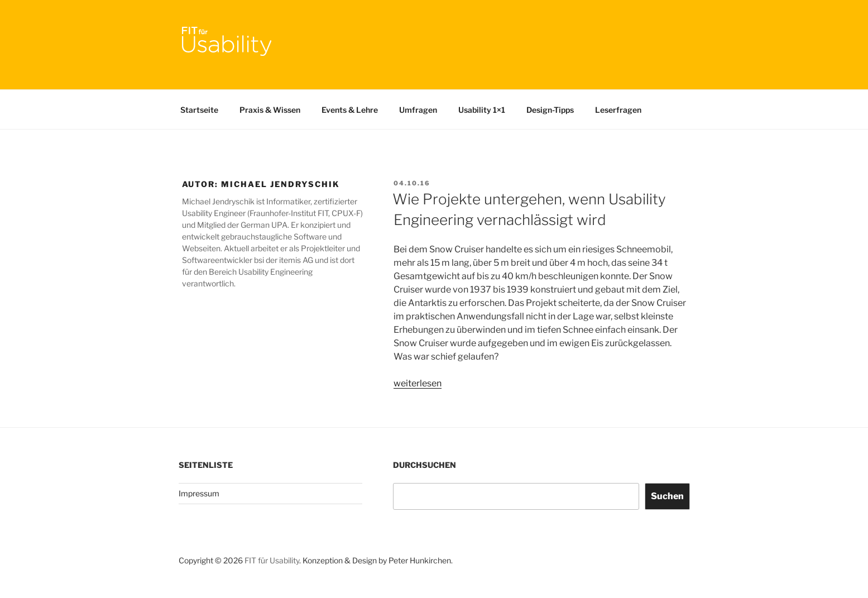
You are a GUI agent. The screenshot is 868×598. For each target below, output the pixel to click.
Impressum (199, 493)
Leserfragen (618, 110)
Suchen (667, 496)
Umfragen (418, 110)
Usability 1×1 (482, 110)
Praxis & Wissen (270, 110)
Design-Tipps (550, 110)
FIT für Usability (272, 560)
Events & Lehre (350, 110)
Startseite (199, 110)
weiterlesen (418, 383)
